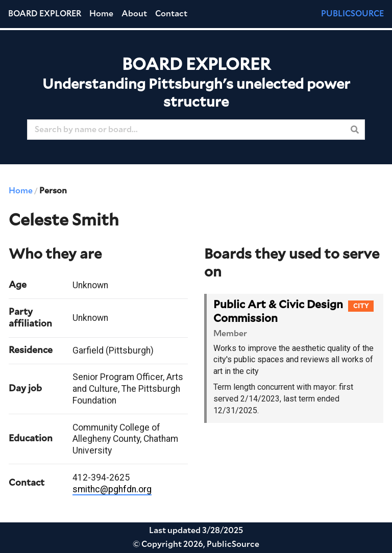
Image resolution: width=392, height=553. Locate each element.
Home (101, 14)
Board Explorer (45, 14)
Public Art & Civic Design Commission (278, 312)
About (134, 14)
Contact (171, 14)
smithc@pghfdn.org (112, 489)
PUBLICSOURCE (352, 14)
